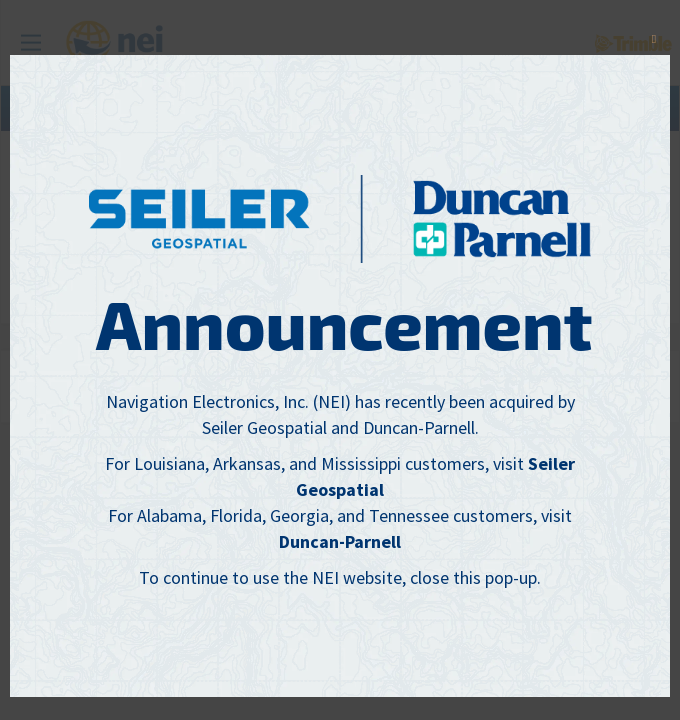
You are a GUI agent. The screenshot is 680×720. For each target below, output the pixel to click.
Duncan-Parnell (340, 541)
